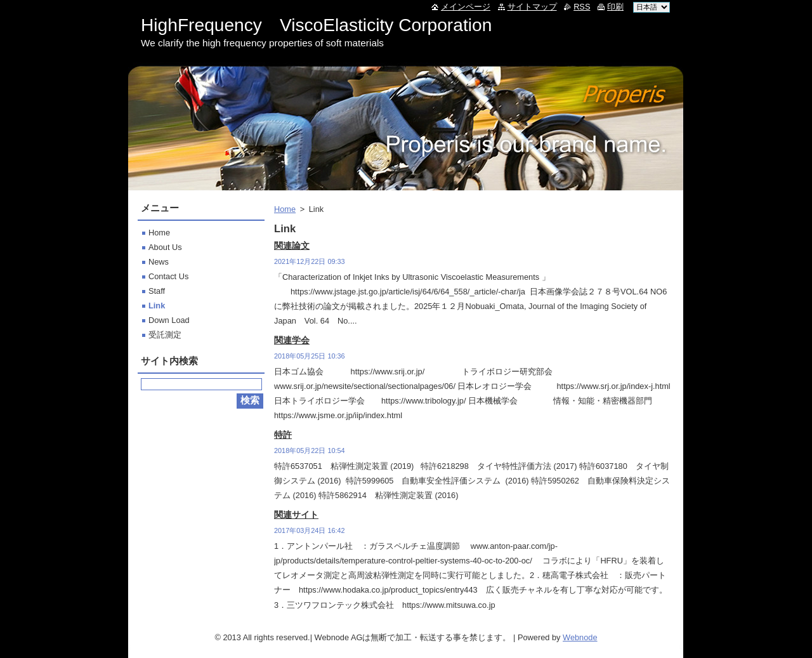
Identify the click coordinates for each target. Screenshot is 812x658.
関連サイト (296, 515)
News (159, 262)
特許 (283, 435)
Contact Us (168, 276)
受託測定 (165, 335)
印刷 (615, 7)
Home (285, 209)
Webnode (580, 637)
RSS (582, 7)
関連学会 (292, 340)
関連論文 (292, 246)
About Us (165, 247)
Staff (157, 291)
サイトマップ (532, 7)
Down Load (169, 320)
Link (157, 306)
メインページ (466, 7)
